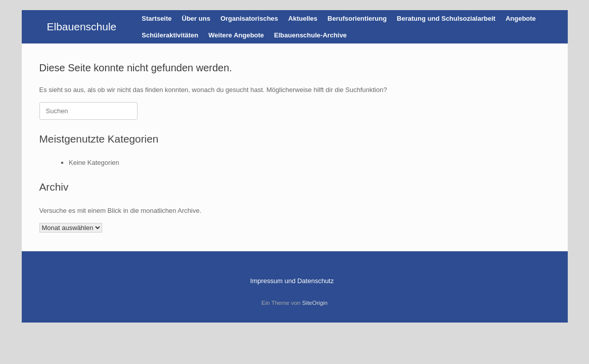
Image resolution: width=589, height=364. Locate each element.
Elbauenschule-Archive (310, 35)
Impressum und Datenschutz (292, 281)
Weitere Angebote (236, 35)
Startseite (156, 18)
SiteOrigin (315, 303)
